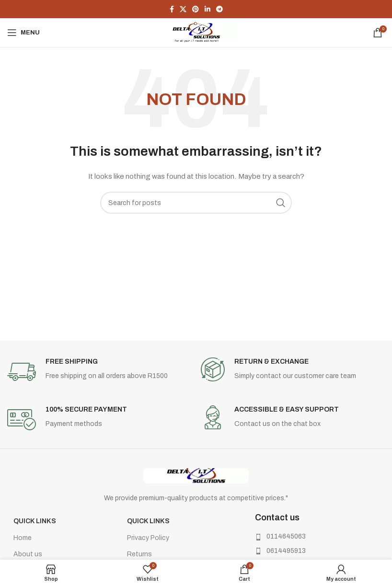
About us (28, 554)
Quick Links (35, 521)
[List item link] (308, 537)
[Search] (196, 203)
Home (23, 538)
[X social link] (183, 9)
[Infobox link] (99, 372)
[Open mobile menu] (23, 33)
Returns (139, 554)
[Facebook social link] (172, 9)
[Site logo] (196, 32)
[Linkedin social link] (208, 9)
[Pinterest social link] (196, 9)
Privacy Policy (148, 538)
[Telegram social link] (219, 9)
